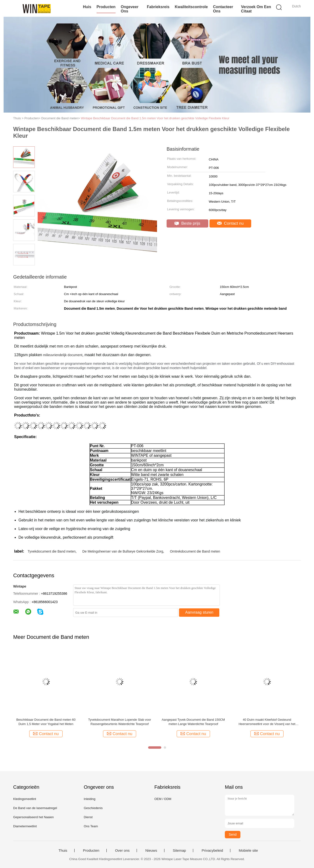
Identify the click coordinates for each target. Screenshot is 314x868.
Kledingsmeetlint (25, 799)
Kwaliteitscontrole (191, 7)
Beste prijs (187, 223)
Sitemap (179, 851)
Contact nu (230, 223)
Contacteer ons (223, 9)
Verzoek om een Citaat (256, 9)
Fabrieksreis (158, 7)
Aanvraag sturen (199, 612)
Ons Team (91, 826)
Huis (87, 7)
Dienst (88, 817)
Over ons (122, 851)
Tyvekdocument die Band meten (52, 551)
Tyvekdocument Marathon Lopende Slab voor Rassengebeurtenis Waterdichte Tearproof (120, 722)
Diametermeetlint (25, 826)
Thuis (63, 851)
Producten (106, 7)
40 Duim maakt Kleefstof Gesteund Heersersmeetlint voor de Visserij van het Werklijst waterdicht (267, 722)
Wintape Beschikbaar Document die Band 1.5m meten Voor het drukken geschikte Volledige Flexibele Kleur (155, 118)
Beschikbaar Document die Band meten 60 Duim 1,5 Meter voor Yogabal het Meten (46, 722)
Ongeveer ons (130, 9)
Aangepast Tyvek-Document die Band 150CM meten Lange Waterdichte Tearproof (193, 722)
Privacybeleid (212, 851)
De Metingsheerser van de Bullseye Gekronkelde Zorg (123, 551)
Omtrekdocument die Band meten (195, 551)
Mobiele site (248, 851)
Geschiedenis (93, 808)
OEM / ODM (163, 799)
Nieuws (151, 851)
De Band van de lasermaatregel (35, 808)
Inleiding (89, 799)
